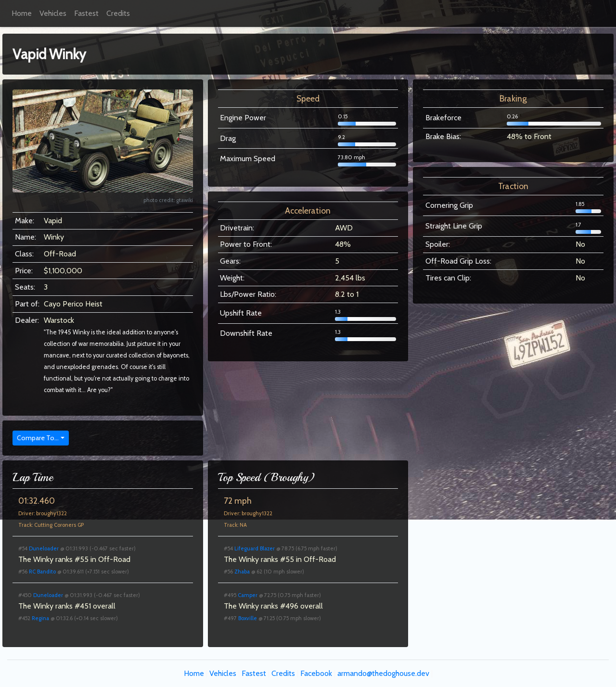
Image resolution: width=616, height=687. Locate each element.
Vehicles (53, 13)
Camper (248, 595)
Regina (40, 618)
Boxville (248, 618)
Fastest (86, 13)
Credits (118, 13)
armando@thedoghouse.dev (383, 673)
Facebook (316, 673)
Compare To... (38, 438)
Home (22, 13)
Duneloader (44, 548)
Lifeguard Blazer (255, 548)
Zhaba (242, 572)
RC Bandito (42, 572)
